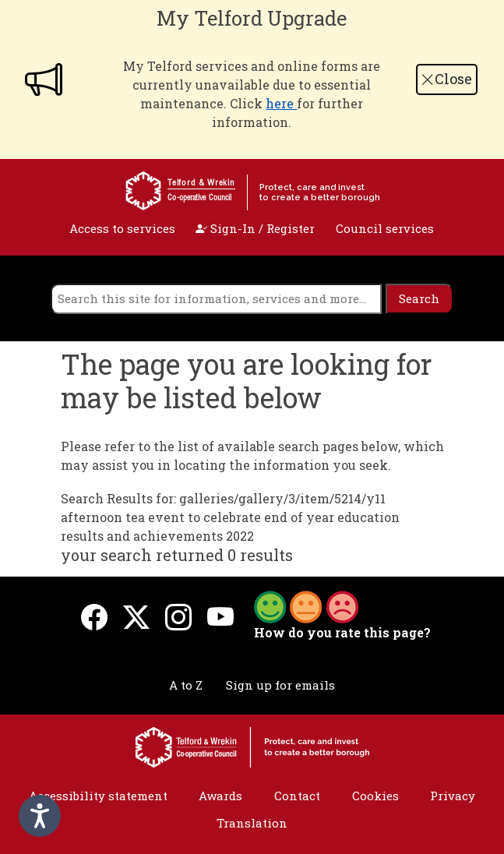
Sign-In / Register (255, 228)
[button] (306, 605)
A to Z (186, 685)
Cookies (375, 796)
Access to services (122, 228)
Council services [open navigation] (385, 228)
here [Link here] (281, 103)
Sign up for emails (280, 685)
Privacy (453, 796)
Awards (220, 796)
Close (446, 79)
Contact (297, 796)
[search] (216, 299)
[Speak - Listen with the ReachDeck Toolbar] (40, 816)
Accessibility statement (98, 796)
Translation (252, 823)
